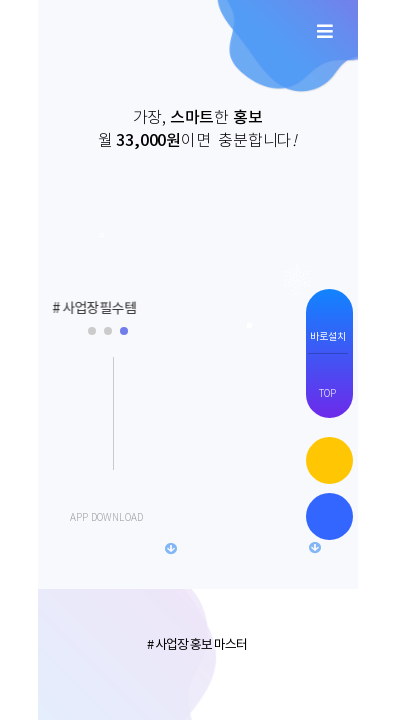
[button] (71, 308)
